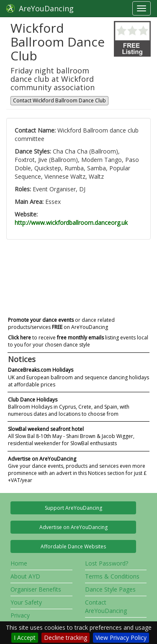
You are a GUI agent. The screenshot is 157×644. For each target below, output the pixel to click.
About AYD (25, 576)
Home (19, 563)
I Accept (25, 637)
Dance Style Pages (110, 589)
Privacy (20, 615)
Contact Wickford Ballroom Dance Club (59, 100)
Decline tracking (66, 637)
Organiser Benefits (36, 589)
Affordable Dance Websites (73, 546)
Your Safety (26, 602)
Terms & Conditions (112, 576)
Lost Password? (107, 563)
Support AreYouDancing (73, 508)
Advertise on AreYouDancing (73, 527)
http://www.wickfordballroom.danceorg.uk (71, 223)
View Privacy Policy (121, 637)
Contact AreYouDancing (106, 606)
